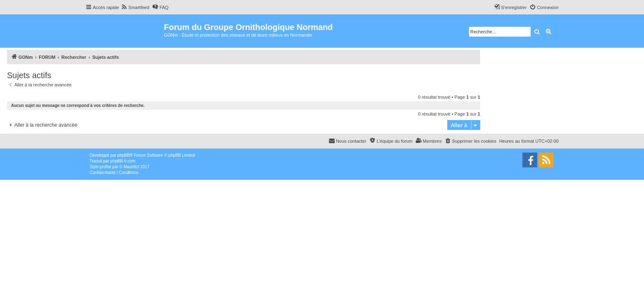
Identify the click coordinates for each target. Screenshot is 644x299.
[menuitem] (135, 7)
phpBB (124, 155)
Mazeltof (131, 167)
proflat (106, 167)
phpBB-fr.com (123, 161)
